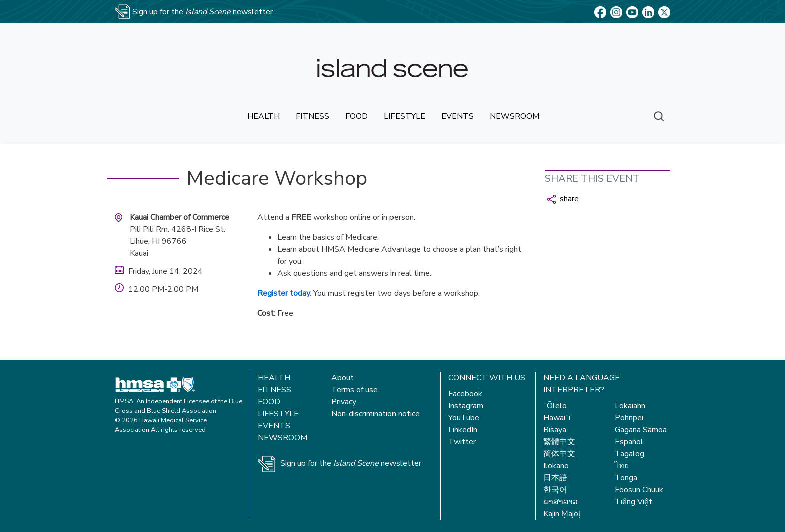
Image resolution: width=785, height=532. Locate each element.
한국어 (555, 490)
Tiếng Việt (634, 502)
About (343, 378)
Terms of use (355, 390)
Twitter (462, 442)
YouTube (464, 418)
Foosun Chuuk (639, 490)
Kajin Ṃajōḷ (562, 514)
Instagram (466, 406)
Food (269, 402)
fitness (313, 116)
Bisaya (555, 430)
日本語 (555, 478)
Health (274, 378)
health (264, 116)
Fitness (275, 390)
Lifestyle (278, 414)
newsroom (514, 116)
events (457, 116)
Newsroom (283, 438)
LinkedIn (463, 430)
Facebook (465, 394)
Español (629, 442)
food (357, 116)
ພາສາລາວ (560, 502)
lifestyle (405, 116)
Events (274, 426)
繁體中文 (559, 442)
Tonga (626, 478)
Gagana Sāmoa (641, 430)
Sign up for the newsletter (351, 463)
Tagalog (630, 454)
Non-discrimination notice (375, 414)
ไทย (622, 466)
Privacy (344, 402)
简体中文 (559, 454)
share (563, 199)
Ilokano (556, 466)
